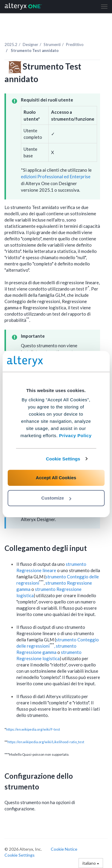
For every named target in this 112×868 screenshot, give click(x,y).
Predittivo (75, 44)
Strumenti (52, 44)
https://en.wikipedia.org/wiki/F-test (33, 729)
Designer (30, 44)
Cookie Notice (64, 849)
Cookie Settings (63, 459)
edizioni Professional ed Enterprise (56, 176)
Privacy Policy (75, 435)
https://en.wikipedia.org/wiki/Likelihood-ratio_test (46, 742)
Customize (56, 498)
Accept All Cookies (56, 478)
